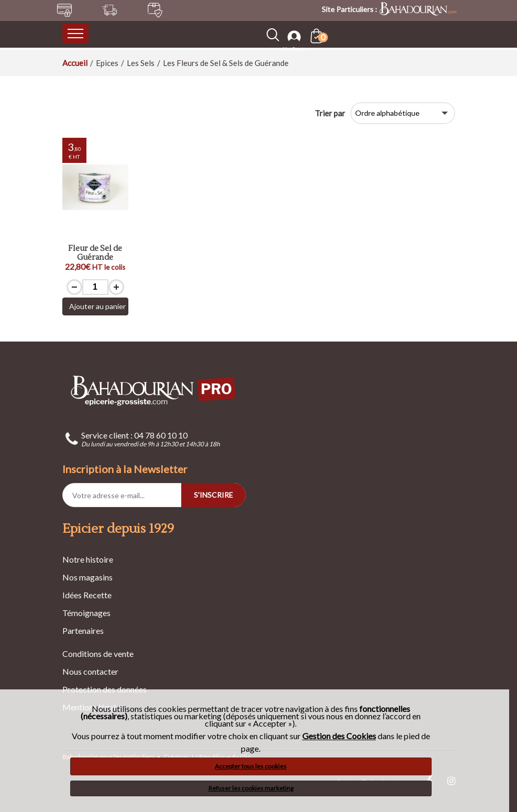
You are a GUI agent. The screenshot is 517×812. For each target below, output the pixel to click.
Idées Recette (87, 595)
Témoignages (86, 613)
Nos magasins (87, 577)
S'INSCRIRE (213, 495)
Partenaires (83, 630)
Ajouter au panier (97, 306)
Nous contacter (90, 671)
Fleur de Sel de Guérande (95, 253)
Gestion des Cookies (339, 736)
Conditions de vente (98, 654)
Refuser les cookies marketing (251, 788)
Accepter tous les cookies (251, 766)
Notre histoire (88, 559)
